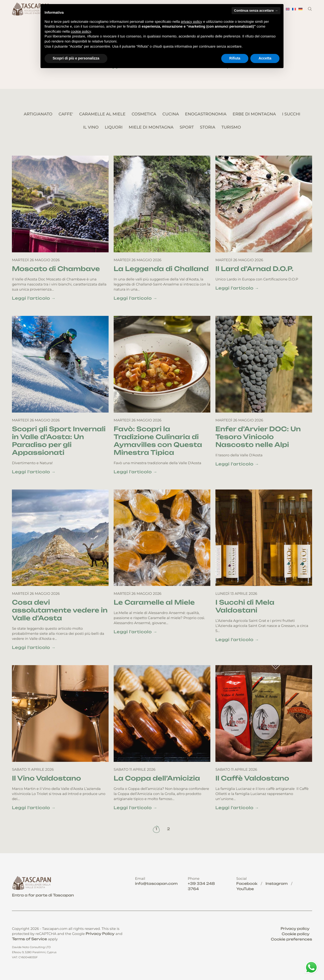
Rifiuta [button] (235, 58)
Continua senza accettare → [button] (256, 11)
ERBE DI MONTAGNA (254, 114)
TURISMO (231, 127)
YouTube (245, 889)
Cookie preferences (291, 939)
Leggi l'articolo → (34, 298)
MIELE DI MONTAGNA (151, 127)
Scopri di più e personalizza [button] (76, 58)
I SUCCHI (291, 114)
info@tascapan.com (156, 884)
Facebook (247, 884)
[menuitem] (288, 9)
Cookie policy (296, 934)
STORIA (208, 127)
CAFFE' (66, 114)
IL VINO (91, 127)
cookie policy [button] (81, 31)
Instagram (277, 884)
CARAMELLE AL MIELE (102, 114)
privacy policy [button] (192, 22)
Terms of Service (29, 939)
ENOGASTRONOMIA (206, 114)
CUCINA (171, 114)
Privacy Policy (100, 934)
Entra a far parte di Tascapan (43, 895)
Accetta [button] (265, 58)
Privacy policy (295, 929)
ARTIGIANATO (38, 114)
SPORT (187, 127)
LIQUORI (114, 127)
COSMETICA (144, 114)
